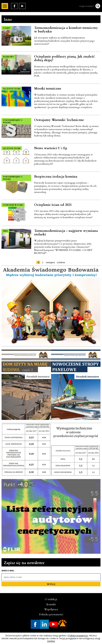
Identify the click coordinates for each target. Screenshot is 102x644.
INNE (5, 231)
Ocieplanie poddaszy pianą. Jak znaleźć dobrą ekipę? (64, 58)
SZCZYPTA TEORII (12, 89)
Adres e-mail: (8, 571)
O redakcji (51, 599)
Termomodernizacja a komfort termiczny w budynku (66, 30)
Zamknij (51, 641)
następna (50, 262)
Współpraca (51, 609)
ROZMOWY (8, 57)
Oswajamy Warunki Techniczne (59, 120)
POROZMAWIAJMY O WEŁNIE (13, 121)
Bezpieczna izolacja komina (56, 177)
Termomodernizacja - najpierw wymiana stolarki (66, 233)
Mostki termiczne (48, 88)
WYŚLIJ (51, 584)
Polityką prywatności (78, 636)
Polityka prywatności (51, 614)
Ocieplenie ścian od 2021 (53, 205)
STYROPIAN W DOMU (13, 205)
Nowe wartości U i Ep (51, 148)
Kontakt (51, 604)
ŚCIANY (7, 28)
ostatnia (61, 262)
